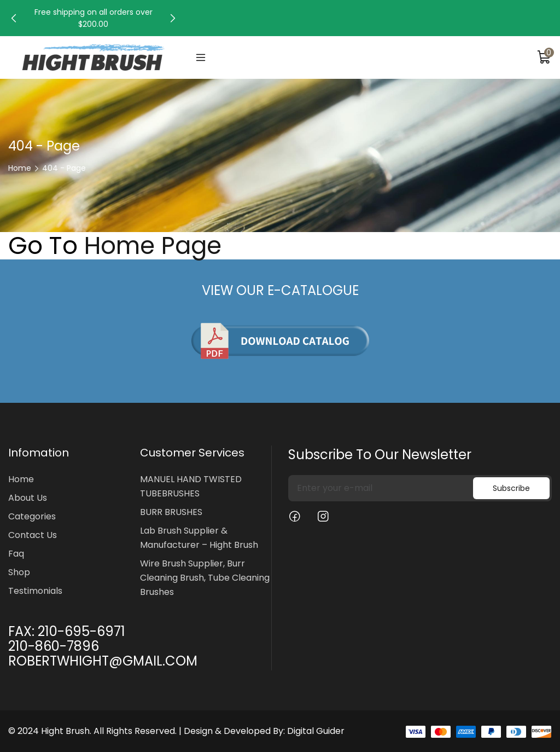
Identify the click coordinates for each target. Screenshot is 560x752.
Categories (32, 516)
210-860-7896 (54, 646)
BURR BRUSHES (171, 512)
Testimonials (35, 591)
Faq (16, 554)
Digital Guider (316, 731)
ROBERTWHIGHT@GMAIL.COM (103, 661)
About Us (28, 498)
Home (20, 168)
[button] (14, 18)
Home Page (153, 246)
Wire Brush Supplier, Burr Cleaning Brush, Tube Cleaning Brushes (205, 578)
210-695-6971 (81, 631)
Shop (19, 572)
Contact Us (33, 535)
